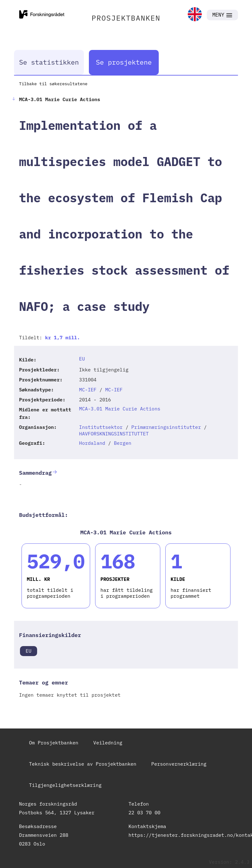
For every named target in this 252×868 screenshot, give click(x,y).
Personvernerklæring (179, 764)
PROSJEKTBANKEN (126, 18)
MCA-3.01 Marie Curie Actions (120, 409)
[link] (195, 15)
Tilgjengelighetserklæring (65, 785)
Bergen (123, 443)
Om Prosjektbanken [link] (54, 743)
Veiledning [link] (108, 743)
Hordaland (92, 443)
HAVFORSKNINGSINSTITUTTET (114, 434)
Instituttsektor (101, 427)
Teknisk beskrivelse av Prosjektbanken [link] (83, 764)
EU (82, 359)
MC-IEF (88, 390)
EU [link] (29, 651)
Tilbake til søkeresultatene (53, 84)
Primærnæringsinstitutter (166, 427)
